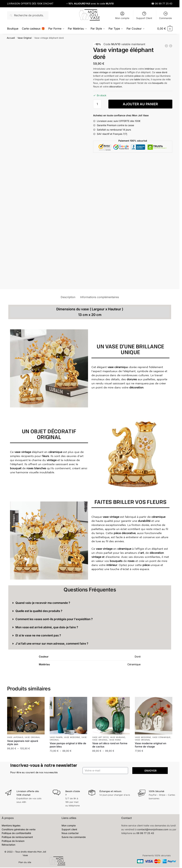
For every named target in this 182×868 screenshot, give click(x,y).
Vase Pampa (56, 737)
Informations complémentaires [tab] (100, 297)
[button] (90, 603)
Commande (165, 15)
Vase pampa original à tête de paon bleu (68, 745)
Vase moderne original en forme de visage (151, 745)
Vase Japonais (15, 737)
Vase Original (25, 38)
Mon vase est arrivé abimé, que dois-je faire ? (47, 627)
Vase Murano (118, 737)
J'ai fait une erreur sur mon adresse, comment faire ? (52, 643)
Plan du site (25, 862)
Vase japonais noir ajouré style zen (23, 742)
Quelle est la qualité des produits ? (39, 611)
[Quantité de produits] (97, 104)
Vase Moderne (72, 737)
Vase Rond (115, 739)
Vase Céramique (161, 737)
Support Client (144, 15)
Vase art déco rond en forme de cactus (110, 745)
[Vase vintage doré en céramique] (166, 45)
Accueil (11, 38)
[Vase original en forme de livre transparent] (171, 45)
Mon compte (122, 15)
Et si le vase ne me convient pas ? (38, 635)
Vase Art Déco (100, 737)
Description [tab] (68, 297)
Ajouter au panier (140, 104)
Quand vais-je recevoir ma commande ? (43, 603)
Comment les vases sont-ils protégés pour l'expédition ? (54, 619)
